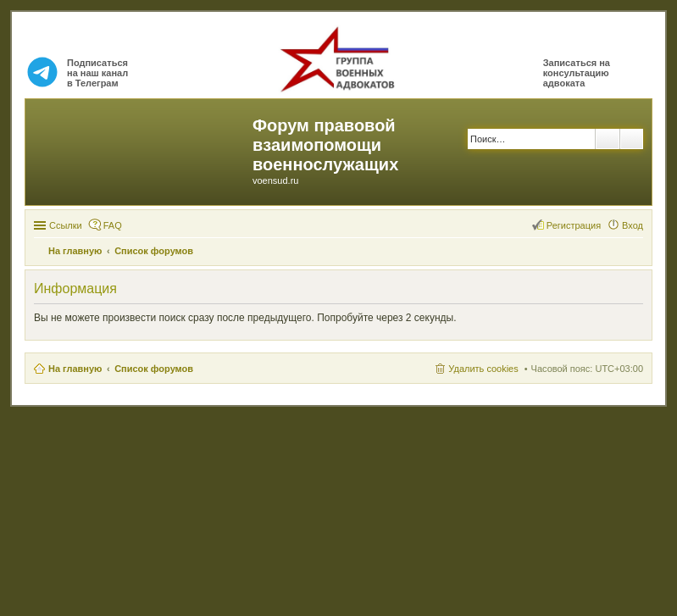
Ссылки (66, 225)
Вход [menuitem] (633, 225)
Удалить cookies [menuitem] (483, 369)
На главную (75, 369)
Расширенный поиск (632, 139)
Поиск (608, 139)
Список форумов (154, 369)
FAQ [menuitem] (113, 225)
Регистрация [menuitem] (574, 225)
